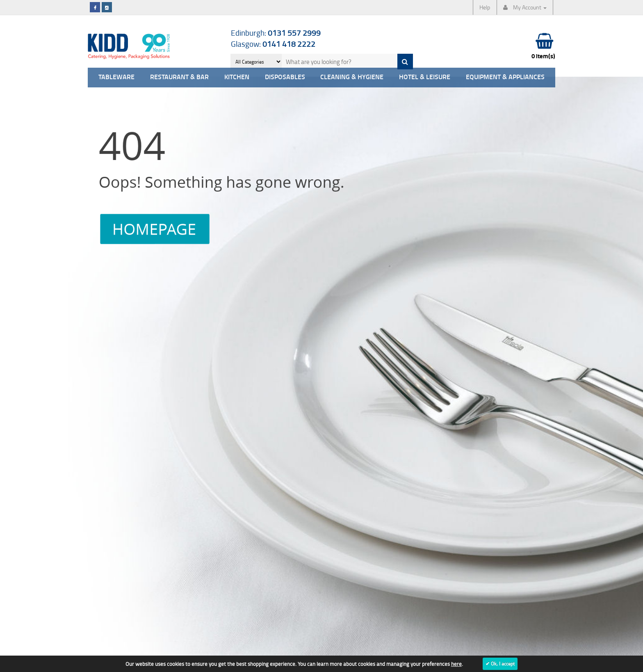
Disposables (285, 77)
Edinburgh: (276, 33)
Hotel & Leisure (425, 77)
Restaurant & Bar (179, 77)
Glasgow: (273, 44)
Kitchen (237, 77)
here (456, 664)
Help (485, 7)
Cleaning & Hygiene (352, 77)
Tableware (116, 77)
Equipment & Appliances (505, 77)
